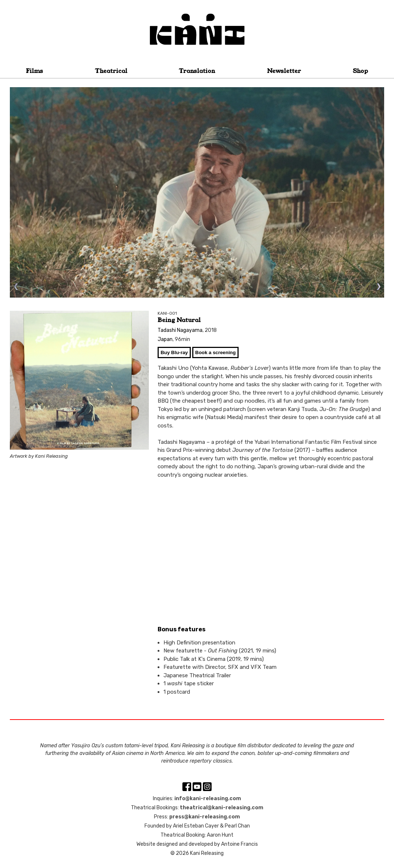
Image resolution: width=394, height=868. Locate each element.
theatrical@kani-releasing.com (222, 808)
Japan (165, 339)
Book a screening (215, 352)
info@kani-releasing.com (208, 799)
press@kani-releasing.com (205, 817)
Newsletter (284, 71)
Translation (197, 71)
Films (34, 71)
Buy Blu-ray (174, 352)
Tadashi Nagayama (180, 330)
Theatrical (111, 71)
